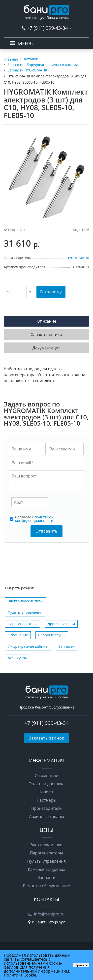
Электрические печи (26, 601)
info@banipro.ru (49, 914)
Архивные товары (46, 816)
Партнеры (46, 800)
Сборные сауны (52, 635)
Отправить (46, 531)
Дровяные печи (61, 624)
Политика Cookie (20, 975)
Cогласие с (34, 519)
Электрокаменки (47, 845)
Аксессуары (18, 658)
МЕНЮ (26, 43)
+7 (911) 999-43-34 (47, 28)
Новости (47, 792)
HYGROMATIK (78, 258)
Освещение (18, 635)
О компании (47, 776)
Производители (46, 808)
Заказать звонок (46, 738)
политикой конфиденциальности (34, 519)
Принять (81, 965)
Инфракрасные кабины (28, 646)
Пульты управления (25, 612)
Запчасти (67, 646)
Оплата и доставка (46, 784)
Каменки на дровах (46, 869)
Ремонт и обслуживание (46, 886)
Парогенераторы (23, 624)
